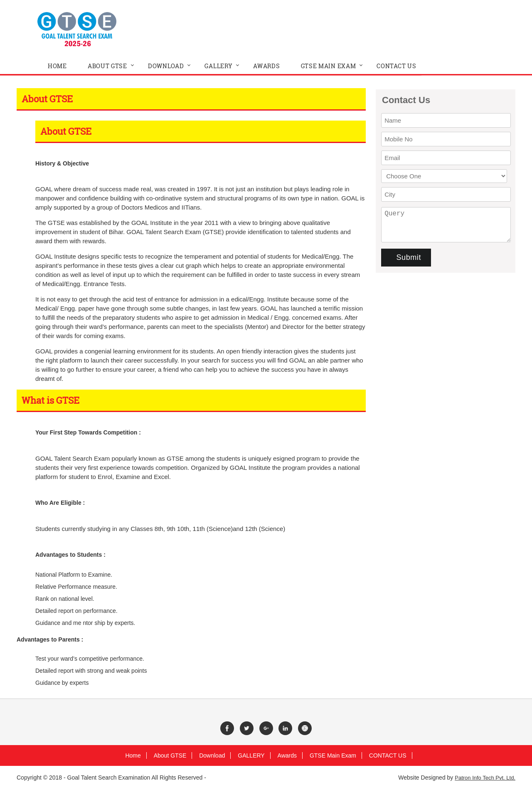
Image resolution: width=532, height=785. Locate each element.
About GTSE (170, 755)
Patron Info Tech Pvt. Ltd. (485, 778)
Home (133, 755)
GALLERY (251, 755)
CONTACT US (388, 755)
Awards (287, 755)
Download (212, 755)
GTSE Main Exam (333, 755)
